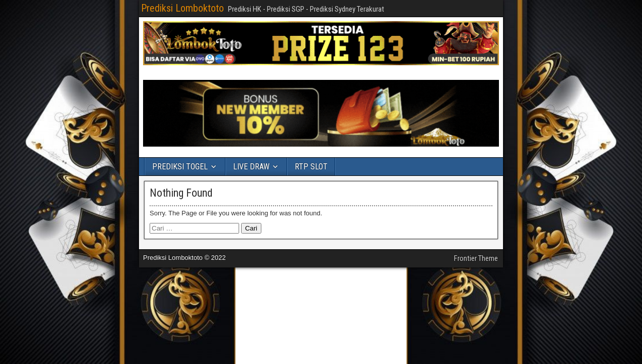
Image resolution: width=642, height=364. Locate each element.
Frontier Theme (476, 258)
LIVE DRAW (251, 167)
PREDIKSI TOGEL (180, 167)
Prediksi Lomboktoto (182, 8)
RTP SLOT (311, 167)
